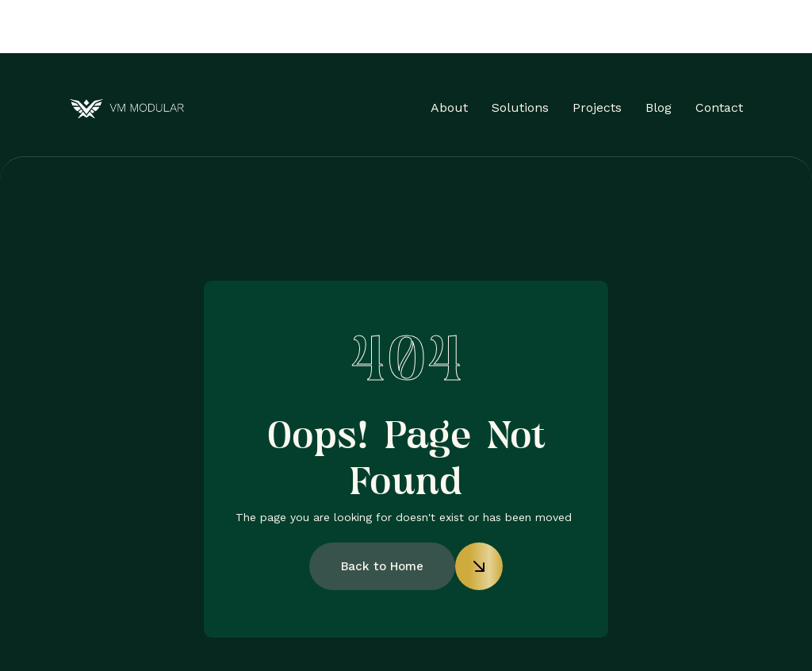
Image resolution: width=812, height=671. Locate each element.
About (449, 107)
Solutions (520, 107)
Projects (597, 107)
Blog (659, 107)
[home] (126, 109)
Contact (719, 107)
